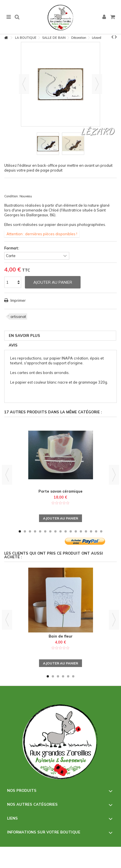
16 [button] (96, 531)
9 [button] (60, 531)
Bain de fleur (61, 636)
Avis (13, 345)
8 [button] (55, 531)
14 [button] (86, 531)
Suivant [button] (97, 84)
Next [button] (114, 475)
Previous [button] (7, 475)
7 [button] (50, 531)
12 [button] (76, 531)
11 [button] (71, 531)
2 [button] (25, 531)
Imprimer (18, 300)
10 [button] (66, 531)
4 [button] (35, 531)
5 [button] (40, 531)
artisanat (18, 317)
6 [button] (45, 531)
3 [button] (30, 531)
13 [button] (81, 531)
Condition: (11, 196)
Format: (12, 248)
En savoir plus (24, 335)
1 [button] (20, 531)
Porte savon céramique (60, 491)
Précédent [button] (24, 84)
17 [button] (101, 531)
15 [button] (91, 531)
